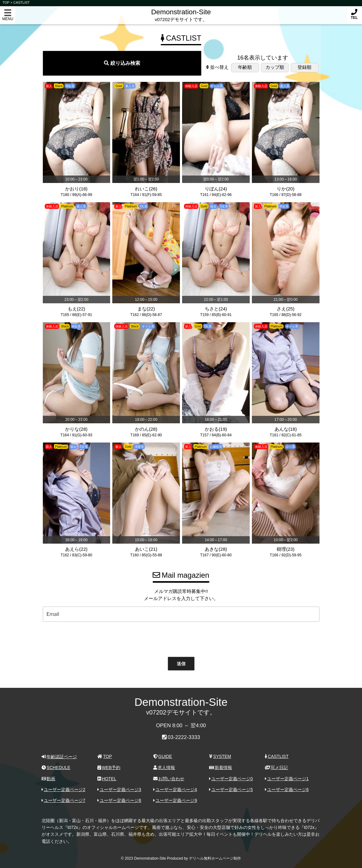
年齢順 (245, 67)
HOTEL (107, 779)
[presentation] (175, 638)
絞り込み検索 (122, 63)
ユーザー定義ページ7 (64, 800)
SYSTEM (220, 756)
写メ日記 (277, 768)
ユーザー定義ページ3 (119, 790)
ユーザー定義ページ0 (231, 779)
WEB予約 (109, 768)
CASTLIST (22, 2)
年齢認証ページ (59, 757)
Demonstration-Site (181, 12)
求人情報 (164, 768)
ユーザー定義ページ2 (64, 790)
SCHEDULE (56, 768)
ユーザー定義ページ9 (175, 800)
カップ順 (275, 67)
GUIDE (163, 756)
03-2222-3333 (184, 737)
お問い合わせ (169, 779)
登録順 (304, 67)
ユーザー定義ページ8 (119, 800)
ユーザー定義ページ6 (287, 790)
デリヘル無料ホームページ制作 (215, 858)
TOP (105, 756)
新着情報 (221, 768)
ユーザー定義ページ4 (175, 790)
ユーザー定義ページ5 (231, 790)
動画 (49, 779)
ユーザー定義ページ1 (287, 779)
